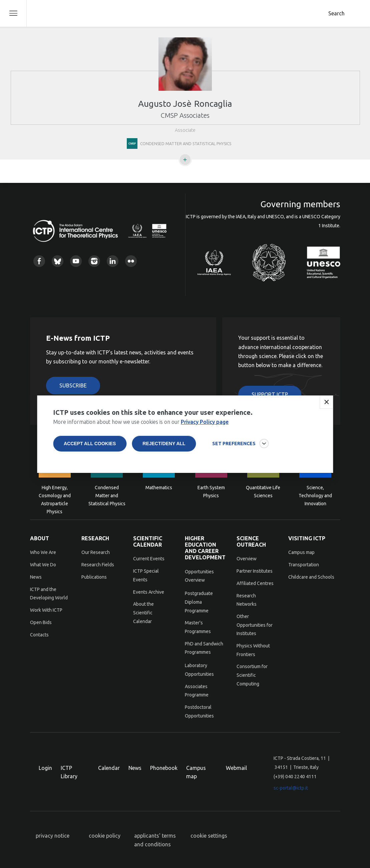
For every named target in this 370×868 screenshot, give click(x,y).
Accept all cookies (90, 452)
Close (326, 411)
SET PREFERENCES (234, 452)
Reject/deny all (164, 452)
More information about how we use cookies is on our (141, 430)
